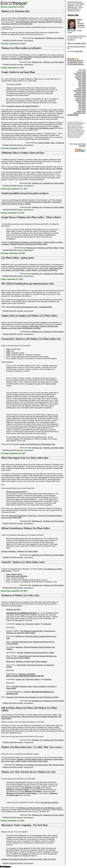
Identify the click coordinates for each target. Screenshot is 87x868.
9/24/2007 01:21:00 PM (10, 40)
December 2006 (80, 96)
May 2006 (82, 83)
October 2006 (81, 92)
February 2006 (80, 77)
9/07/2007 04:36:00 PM (10, 334)
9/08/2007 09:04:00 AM (10, 276)
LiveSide (20, 653)
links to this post (29, 40)
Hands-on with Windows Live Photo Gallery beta (37, 444)
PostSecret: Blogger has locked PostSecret (22, 106)
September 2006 (80, 91)
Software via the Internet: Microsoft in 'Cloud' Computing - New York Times (29, 859)
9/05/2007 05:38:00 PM (10, 742)
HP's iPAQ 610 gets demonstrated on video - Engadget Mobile (29, 307)
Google (41, 143)
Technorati (30, 624)
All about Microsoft (25, 656)
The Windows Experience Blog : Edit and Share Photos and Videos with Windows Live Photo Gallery (31, 717)
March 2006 (81, 79)
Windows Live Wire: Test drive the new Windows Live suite (40, 808)
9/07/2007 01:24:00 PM (10, 450)
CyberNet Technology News (22, 642)
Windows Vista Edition (27, 674)
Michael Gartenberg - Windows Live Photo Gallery (20, 551)
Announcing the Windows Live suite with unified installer (31, 632)
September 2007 (80, 113)
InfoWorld (27, 692)
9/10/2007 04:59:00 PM (10, 250)
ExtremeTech (22, 665)
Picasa (62, 248)
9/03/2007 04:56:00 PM (10, 863)
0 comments (20, 40)
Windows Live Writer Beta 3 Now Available (31, 661)
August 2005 (81, 72)
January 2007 (81, 98)
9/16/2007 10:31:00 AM (10, 145)
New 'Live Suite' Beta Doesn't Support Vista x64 (25, 676)
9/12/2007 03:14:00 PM (10, 210)
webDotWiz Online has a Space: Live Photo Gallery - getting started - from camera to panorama (32, 269)
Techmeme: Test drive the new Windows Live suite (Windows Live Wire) (32, 697)
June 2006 (82, 85)
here (55, 544)
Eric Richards (82, 145)
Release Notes (59, 765)
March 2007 (81, 102)
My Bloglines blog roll (75, 60)
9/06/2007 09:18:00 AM (10, 588)
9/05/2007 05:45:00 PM (10, 703)
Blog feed (71, 59)
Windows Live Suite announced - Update (39, 653)
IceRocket (47, 624)
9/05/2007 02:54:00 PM (10, 817)
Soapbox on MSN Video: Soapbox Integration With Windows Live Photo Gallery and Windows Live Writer (30, 327)
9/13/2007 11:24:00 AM (10, 186)
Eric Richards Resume (76, 64)
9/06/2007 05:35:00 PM (10, 557)
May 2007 (82, 105)
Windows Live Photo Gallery (54, 62)
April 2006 (82, 81)
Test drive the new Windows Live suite (21, 613)
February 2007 (80, 100)
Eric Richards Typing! (75, 62)
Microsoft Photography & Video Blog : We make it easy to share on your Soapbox (33, 169)
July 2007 (82, 109)
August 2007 (81, 111)
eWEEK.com (20, 636)
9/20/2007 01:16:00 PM (10, 64)
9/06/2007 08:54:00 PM (10, 523)
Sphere (37, 624)
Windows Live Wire (13, 609)
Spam (53, 143)
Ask (23, 624)
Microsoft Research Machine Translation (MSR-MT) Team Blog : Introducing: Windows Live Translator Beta (32, 23)
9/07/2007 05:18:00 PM (10, 311)
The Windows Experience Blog (32, 631)
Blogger (47, 143)
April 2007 (82, 104)
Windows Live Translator (55, 38)
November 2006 (80, 94)
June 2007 (82, 107)
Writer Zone (11, 661)
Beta (51, 765)
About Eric (79, 51)
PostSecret (60, 143)
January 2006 (81, 76)
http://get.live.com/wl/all (50, 802)
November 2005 (80, 74)
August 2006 (81, 89)
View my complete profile (77, 43)
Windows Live (40, 38)
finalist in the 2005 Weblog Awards (42, 128)
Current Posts (73, 115)
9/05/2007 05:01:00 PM (10, 767)
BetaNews (19, 647)
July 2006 (82, 87)
